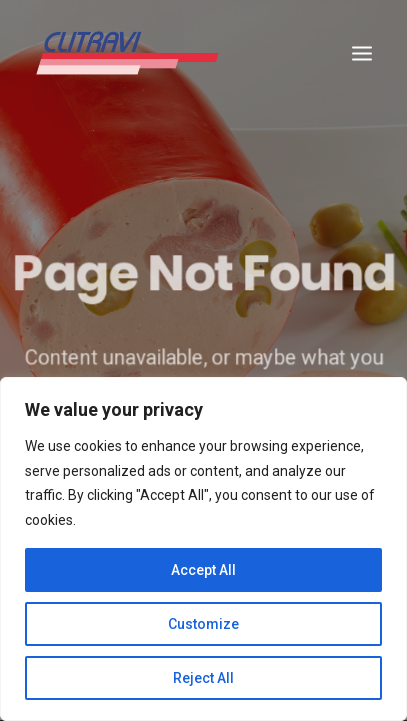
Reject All (203, 678)
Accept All (203, 570)
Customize (203, 624)
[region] (203, 549)
